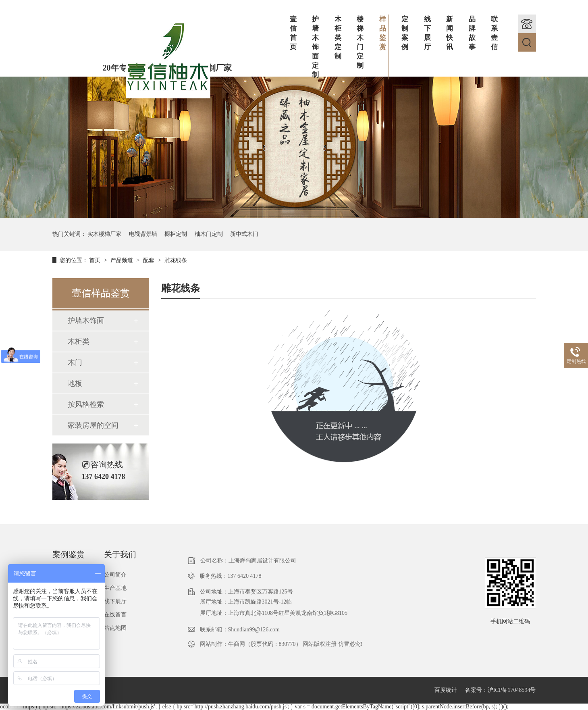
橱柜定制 (176, 234)
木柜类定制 (338, 38)
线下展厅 (427, 33)
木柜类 (79, 341)
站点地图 (115, 628)
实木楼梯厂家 (104, 234)
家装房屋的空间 (93, 425)
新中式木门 (244, 234)
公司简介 (115, 575)
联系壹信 (494, 33)
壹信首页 (293, 33)
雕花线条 (176, 260)
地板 (75, 383)
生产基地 (115, 588)
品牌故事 (472, 33)
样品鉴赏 (384, 33)
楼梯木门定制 (360, 42)
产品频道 (123, 260)
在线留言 (115, 615)
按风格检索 (86, 404)
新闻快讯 (450, 33)
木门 (75, 362)
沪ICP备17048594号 (512, 690)
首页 (96, 260)
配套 (150, 260)
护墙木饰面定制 (315, 47)
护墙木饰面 (86, 321)
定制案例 (405, 33)
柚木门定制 (209, 234)
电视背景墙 (143, 234)
